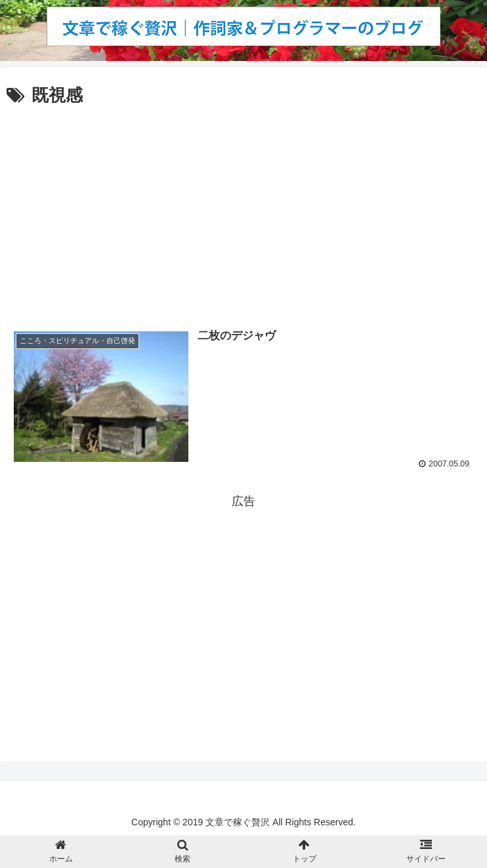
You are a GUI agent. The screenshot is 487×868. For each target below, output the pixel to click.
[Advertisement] (243, 209)
